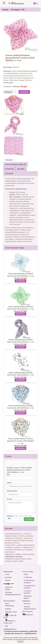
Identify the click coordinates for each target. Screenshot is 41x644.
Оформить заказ (11, 612)
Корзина (8, 609)
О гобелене (28, 577)
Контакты (27, 604)
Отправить (29, 519)
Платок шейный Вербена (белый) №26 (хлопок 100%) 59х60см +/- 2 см (20, 374)
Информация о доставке (14, 557)
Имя (8, 475)
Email (9, 483)
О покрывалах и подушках (30, 587)
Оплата (8, 580)
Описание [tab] (9, 160)
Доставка (8, 577)
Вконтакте (28, 615)
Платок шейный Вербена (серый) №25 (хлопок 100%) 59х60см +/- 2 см (20, 341)
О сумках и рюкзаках (28, 592)
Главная (5, 10)
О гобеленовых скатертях (29, 581)
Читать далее (8, 83)
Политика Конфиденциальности (12, 593)
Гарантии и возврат (9, 588)
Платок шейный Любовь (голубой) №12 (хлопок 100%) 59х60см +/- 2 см (20, 407)
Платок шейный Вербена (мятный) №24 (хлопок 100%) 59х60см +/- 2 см (20, 308)
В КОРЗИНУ (24, 92)
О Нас (7, 574)
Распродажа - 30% (18, 10)
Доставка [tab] (21, 169)
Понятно (20, 642)
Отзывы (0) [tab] (9, 169)
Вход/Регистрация (10, 605)
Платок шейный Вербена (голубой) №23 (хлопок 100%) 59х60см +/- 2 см (20, 275)
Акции (26, 574)
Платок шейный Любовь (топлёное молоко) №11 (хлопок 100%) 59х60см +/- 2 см (21, 441)
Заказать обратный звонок (30, 608)
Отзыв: (10, 499)
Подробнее (35, 639)
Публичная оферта (28, 597)
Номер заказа (12, 491)
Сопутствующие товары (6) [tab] (15, 164)
